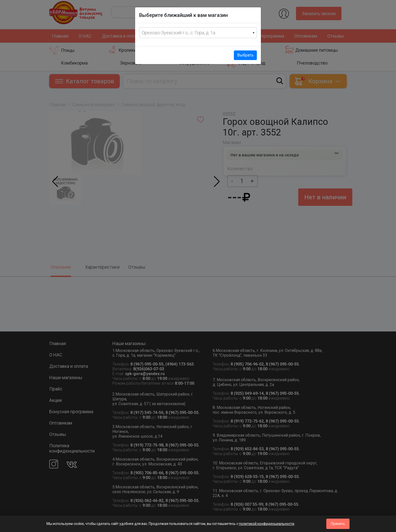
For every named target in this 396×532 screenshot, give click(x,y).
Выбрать (245, 55)
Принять (338, 524)
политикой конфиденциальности (267, 524)
